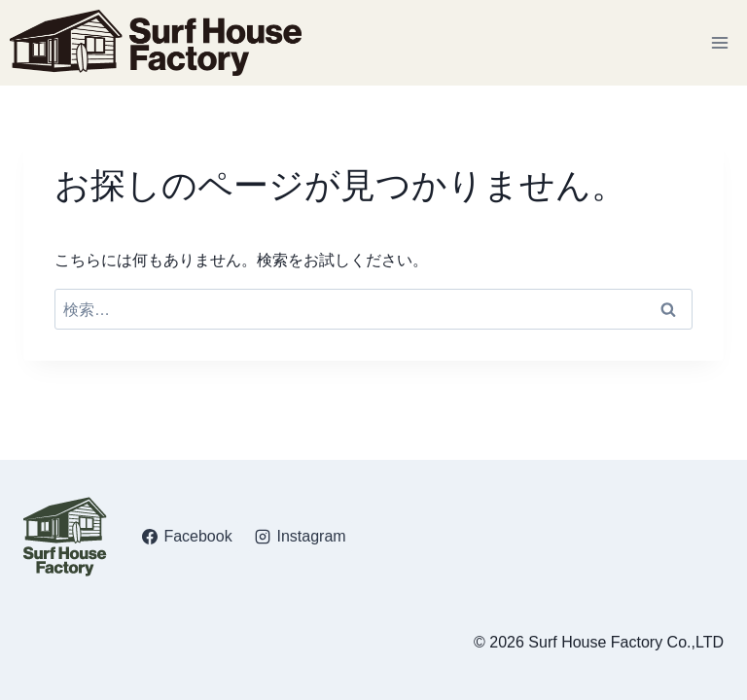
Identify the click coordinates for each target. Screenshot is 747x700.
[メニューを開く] (719, 42)
